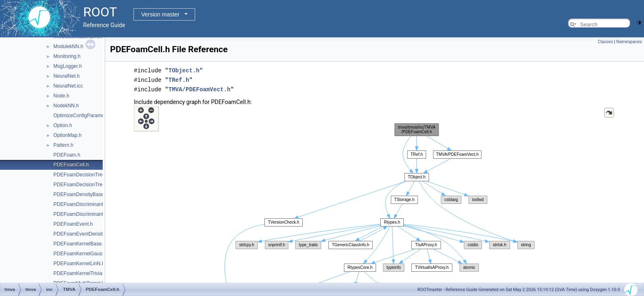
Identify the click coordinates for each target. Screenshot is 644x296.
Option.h (63, 125)
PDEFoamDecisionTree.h (81, 175)
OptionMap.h (68, 135)
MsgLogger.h (68, 66)
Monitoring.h (67, 56)
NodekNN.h (66, 106)
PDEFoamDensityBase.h (81, 194)
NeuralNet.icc (68, 86)
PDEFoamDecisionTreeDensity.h (89, 185)
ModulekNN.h (68, 46)
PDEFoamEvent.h (73, 224)
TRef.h (179, 79)
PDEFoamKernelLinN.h (79, 264)
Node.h (61, 96)
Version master (160, 14)
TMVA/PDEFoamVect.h (199, 88)
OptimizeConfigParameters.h (85, 116)
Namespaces (629, 42)
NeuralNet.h (67, 76)
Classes (605, 42)
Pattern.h (63, 145)
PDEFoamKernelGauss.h (81, 254)
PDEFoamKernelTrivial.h (80, 273)
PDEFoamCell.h (71, 165)
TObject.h (184, 70)
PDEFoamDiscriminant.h (80, 204)
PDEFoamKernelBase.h (79, 244)
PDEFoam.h (67, 155)
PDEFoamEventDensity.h (81, 234)
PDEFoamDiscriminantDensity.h (89, 214)
